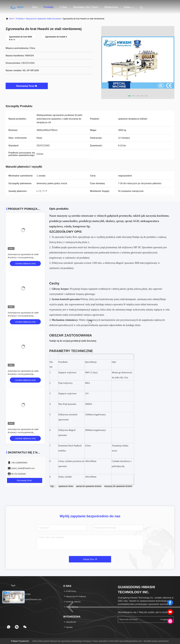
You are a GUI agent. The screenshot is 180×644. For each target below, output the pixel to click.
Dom (35, 7)
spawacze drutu (66, 486)
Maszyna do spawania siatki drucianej (43, 19)
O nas (63, 7)
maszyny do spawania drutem (118, 486)
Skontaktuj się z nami (86, 7)
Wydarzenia (111, 7)
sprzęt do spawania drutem (89, 486)
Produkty (49, 7)
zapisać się (166, 619)
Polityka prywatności (20, 641)
